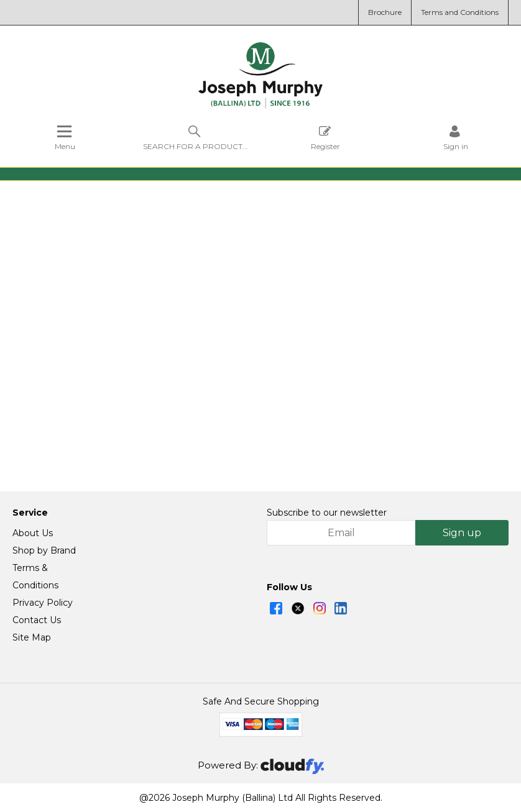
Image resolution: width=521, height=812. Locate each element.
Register (325, 138)
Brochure (385, 12)
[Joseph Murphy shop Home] (260, 106)
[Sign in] (456, 138)
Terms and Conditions (460, 12)
